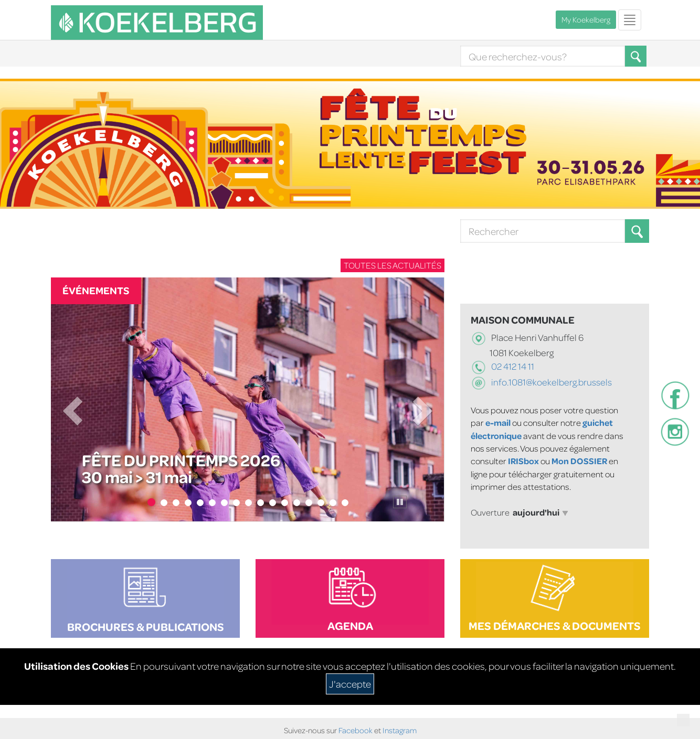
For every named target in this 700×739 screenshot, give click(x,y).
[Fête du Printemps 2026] (247, 399)
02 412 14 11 (512, 366)
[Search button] (637, 231)
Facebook (356, 730)
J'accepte (350, 684)
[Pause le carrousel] (400, 502)
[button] (637, 231)
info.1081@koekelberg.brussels (551, 382)
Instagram (400, 730)
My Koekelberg (586, 20)
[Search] (543, 56)
